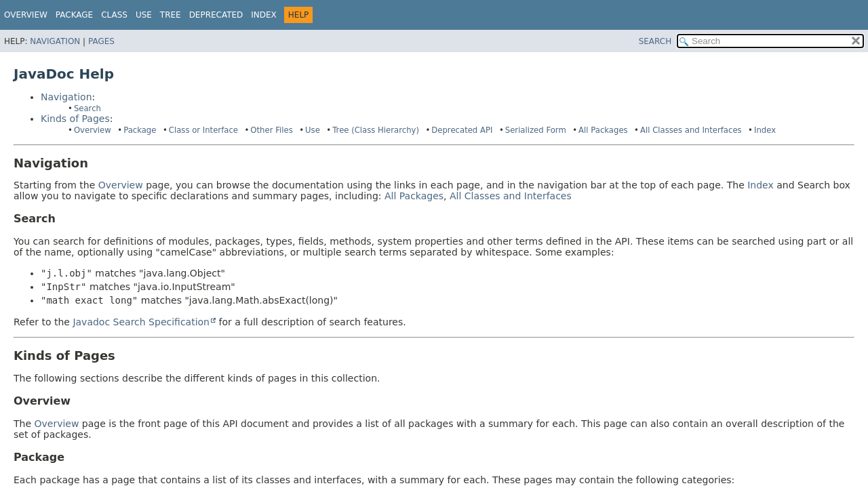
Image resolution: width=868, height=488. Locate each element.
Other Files (271, 130)
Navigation (55, 41)
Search (87, 108)
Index (264, 15)
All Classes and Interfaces (691, 130)
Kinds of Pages (75, 119)
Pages (101, 41)
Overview (26, 15)
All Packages (603, 130)
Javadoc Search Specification (141, 322)
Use (313, 130)
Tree (171, 15)
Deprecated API (462, 130)
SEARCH (655, 41)
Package (74, 15)
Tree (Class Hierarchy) (376, 130)
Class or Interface (203, 130)
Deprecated (216, 15)
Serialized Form (536, 130)
